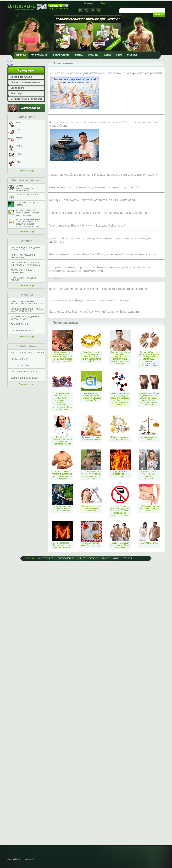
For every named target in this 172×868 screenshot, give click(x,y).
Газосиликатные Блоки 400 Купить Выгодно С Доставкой (87, 226)
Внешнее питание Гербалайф (26, 99)
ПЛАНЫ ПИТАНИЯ (19, 324)
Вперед (57, 278)
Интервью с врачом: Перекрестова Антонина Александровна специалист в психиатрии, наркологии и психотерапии (99, 269)
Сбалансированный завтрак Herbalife (120, 438)
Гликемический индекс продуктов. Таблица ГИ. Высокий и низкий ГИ (91, 397)
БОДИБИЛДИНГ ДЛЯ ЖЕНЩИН (25, 378)
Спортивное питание (22, 77)
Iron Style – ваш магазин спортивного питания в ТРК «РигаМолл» (93, 200)
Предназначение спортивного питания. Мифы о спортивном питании (91, 475)
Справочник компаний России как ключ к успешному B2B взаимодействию (99, 213)
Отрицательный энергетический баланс (120, 474)
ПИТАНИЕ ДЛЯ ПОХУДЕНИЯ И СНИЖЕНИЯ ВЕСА (25, 318)
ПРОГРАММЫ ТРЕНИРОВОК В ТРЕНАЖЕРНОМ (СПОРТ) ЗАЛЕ (26, 264)
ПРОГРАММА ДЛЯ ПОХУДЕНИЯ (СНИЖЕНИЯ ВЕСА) (25, 249)
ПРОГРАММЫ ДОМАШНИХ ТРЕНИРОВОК (23, 256)
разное (107, 55)
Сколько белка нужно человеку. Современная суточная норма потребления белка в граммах (120, 358)
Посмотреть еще (26, 171)
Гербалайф (88, 3)
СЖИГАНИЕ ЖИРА (19, 359)
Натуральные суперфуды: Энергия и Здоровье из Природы (89, 300)
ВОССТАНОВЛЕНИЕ (20, 365)
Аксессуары (17, 93)
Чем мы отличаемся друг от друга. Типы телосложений (120, 545)
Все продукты (18, 88)
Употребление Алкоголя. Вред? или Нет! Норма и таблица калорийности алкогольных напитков (120, 511)
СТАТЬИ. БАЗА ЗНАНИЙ (22, 331)
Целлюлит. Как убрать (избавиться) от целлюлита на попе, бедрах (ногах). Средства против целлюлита (149, 399)
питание (93, 55)
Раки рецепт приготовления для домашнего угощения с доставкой (93, 187)
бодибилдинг (61, 55)
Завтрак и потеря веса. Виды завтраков (91, 544)
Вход (103, 3)
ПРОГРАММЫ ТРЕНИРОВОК (24, 372)
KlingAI (11, 61)
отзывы (132, 55)
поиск (159, 15)
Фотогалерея (30, 108)
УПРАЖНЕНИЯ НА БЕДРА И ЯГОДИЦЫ (24, 279)
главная (21, 55)
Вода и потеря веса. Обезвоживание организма (91, 508)
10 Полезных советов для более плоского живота (149, 508)
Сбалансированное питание (25, 82)
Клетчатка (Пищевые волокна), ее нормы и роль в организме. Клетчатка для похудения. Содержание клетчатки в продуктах (149, 359)
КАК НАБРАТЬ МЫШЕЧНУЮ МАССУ (27, 353)
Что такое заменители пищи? (149, 438)
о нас (119, 55)
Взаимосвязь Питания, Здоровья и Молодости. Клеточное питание (62, 440)
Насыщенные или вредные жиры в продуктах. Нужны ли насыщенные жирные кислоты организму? (62, 357)
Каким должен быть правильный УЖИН (91, 438)
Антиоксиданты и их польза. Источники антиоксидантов (62, 508)
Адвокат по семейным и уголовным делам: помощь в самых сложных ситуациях (103, 175)
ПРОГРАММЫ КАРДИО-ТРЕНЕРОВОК (22, 271)
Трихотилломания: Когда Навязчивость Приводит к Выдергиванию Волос (98, 289)
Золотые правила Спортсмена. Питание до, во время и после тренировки (62, 475)
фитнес (79, 55)
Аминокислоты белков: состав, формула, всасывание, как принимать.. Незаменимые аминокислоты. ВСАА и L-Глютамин (62, 401)
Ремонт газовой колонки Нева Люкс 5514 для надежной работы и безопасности (102, 254)
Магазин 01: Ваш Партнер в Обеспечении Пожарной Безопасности (94, 312)
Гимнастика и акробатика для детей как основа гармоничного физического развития (106, 73)
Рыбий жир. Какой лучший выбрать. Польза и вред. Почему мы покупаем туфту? (91, 357)
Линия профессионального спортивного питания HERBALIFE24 (27, 303)
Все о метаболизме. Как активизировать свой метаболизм (62, 545)
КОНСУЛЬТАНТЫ (40, 55)
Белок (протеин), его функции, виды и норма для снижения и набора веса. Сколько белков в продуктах (120, 399)
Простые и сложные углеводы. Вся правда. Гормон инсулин (149, 475)
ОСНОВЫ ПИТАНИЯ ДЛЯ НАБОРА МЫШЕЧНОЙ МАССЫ (27, 310)
